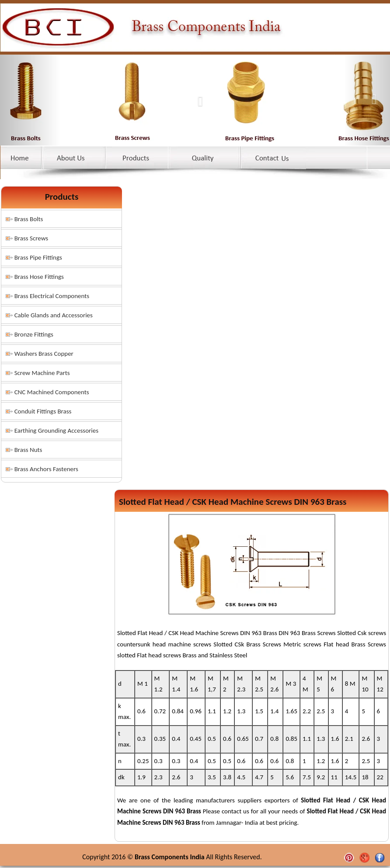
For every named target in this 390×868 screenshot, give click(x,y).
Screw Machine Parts (42, 373)
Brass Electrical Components (52, 296)
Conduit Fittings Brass (43, 411)
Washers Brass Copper (44, 354)
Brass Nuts (28, 450)
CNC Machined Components (52, 392)
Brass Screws (31, 238)
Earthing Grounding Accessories (56, 431)
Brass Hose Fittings (39, 277)
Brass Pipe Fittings (38, 257)
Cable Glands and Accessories (54, 315)
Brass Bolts (29, 219)
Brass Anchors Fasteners (46, 469)
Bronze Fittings (34, 334)
